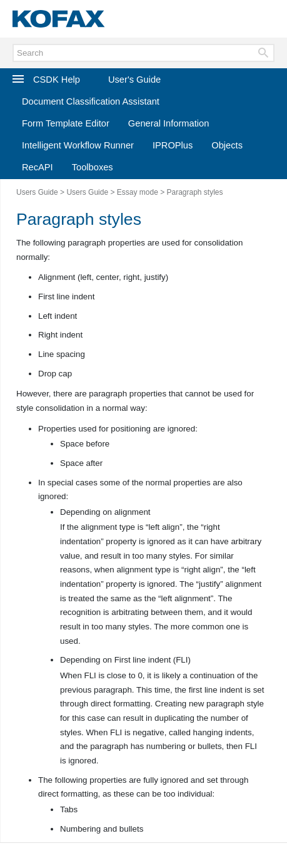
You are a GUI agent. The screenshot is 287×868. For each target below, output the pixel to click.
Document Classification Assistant (91, 101)
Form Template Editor (66, 123)
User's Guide (134, 80)
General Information (169, 123)
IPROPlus (173, 145)
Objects (227, 145)
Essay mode (138, 192)
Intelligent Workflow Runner (78, 145)
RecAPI (38, 167)
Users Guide (37, 192)
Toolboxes (93, 167)
